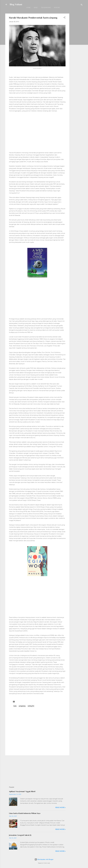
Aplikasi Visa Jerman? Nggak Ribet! (22, 791)
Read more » (60, 807)
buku (15, 706)
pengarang (22, 706)
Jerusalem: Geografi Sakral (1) (20, 835)
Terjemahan (46, 8)
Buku (36, 8)
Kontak (57, 8)
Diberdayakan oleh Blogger (44, 859)
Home (28, 8)
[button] (64, 18)
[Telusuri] (82, 5)
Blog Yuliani (16, 4)
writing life (31, 706)
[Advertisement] (77, 42)
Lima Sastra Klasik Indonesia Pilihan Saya (25, 813)
